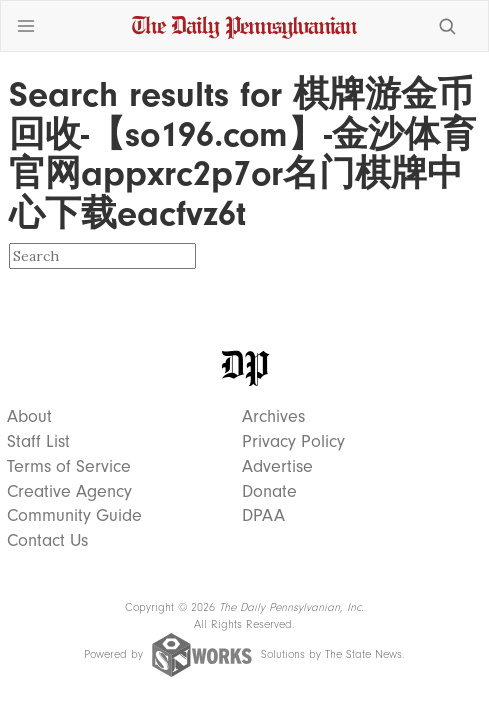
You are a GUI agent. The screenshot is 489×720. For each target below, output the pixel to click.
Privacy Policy (293, 442)
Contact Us (47, 541)
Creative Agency (69, 492)
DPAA (263, 516)
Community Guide (74, 516)
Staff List (38, 442)
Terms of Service (69, 467)
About (29, 417)
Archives (273, 417)
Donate (269, 492)
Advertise (277, 467)
